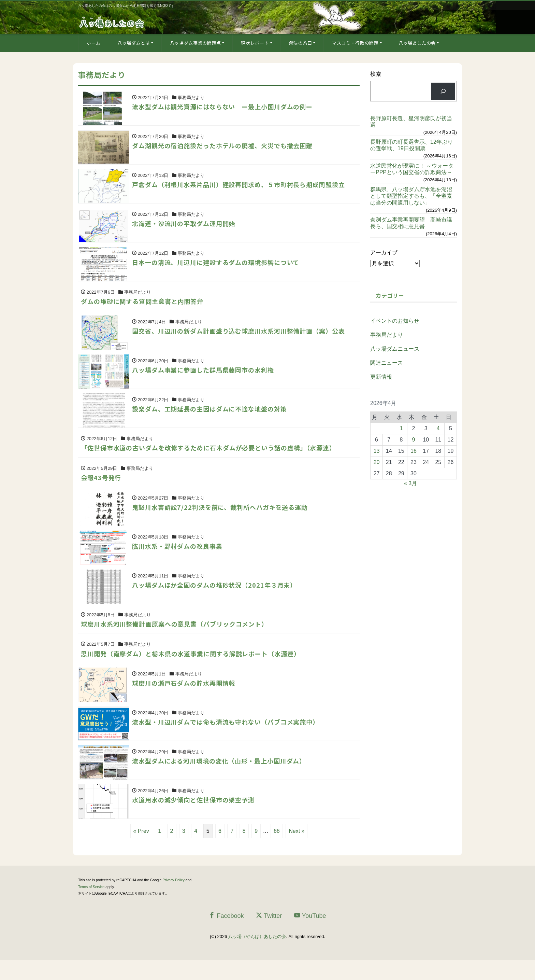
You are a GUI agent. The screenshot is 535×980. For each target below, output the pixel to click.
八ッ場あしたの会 (417, 43)
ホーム (94, 43)
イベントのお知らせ (395, 321)
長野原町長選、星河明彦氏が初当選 (411, 122)
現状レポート (255, 43)
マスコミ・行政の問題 (355, 43)
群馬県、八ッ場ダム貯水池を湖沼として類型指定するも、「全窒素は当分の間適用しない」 (411, 196)
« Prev (141, 851)
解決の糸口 (301, 43)
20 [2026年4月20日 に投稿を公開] (377, 462)
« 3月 (410, 483)
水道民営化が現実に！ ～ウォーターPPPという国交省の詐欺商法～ (412, 169)
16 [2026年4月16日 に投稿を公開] (414, 451)
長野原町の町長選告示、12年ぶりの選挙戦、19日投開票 (411, 145)
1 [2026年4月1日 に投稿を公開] (401, 428)
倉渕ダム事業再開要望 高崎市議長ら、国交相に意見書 (411, 223)
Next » (297, 851)
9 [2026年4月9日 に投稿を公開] (414, 440)
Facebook (226, 936)
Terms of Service (91, 907)
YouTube (310, 936)
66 (277, 851)
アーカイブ (384, 253)
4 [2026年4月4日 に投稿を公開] (438, 428)
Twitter (269, 936)
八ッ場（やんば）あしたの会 (257, 957)
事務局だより (387, 335)
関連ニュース (387, 363)
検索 (376, 74)
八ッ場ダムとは (134, 43)
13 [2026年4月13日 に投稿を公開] (377, 451)
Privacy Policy (173, 901)
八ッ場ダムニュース (395, 349)
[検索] (443, 91)
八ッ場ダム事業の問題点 (196, 43)
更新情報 (381, 377)
